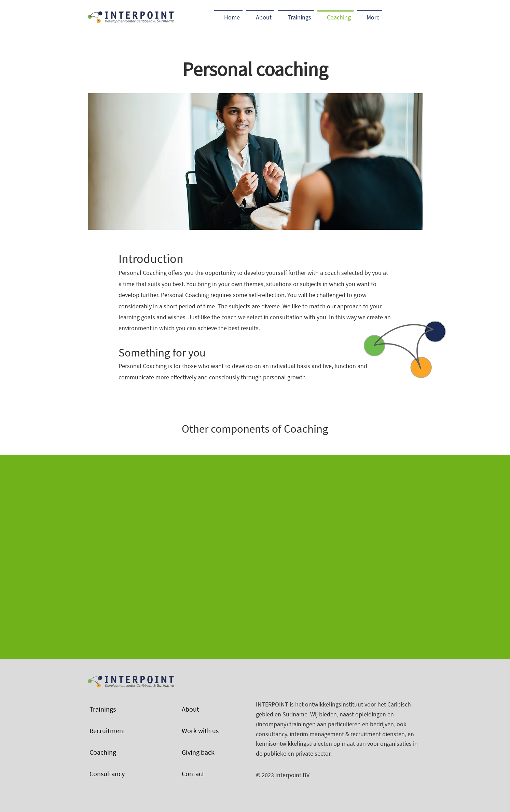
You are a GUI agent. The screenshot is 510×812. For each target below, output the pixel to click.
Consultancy (107, 774)
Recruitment (107, 731)
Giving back (198, 752)
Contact (193, 774)
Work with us (200, 731)
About (190, 709)
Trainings (103, 709)
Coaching (103, 752)
